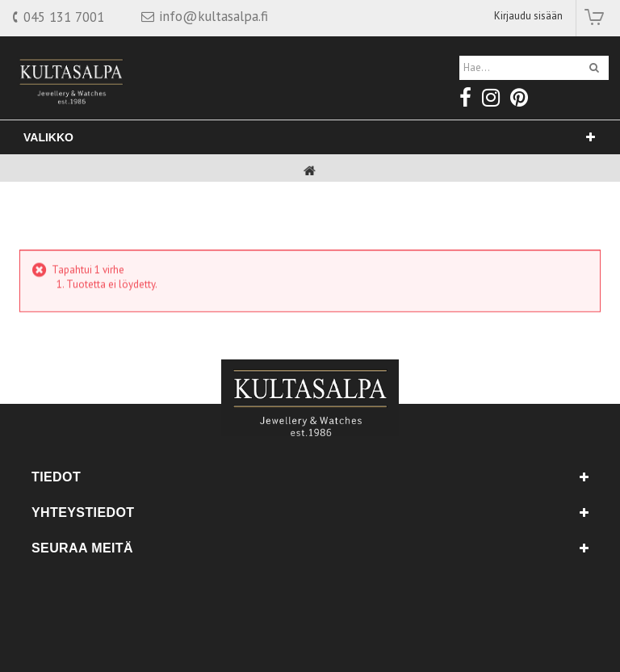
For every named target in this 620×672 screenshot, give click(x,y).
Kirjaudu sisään (528, 16)
